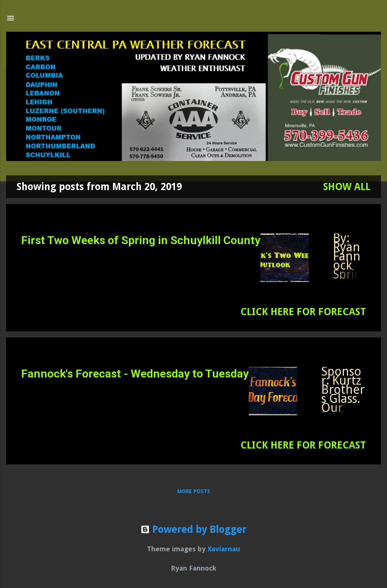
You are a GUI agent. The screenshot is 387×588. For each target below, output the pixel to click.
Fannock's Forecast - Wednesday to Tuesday (135, 374)
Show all (347, 187)
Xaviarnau (224, 549)
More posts (194, 491)
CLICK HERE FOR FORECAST (303, 312)
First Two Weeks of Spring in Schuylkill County (141, 240)
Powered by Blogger (193, 529)
